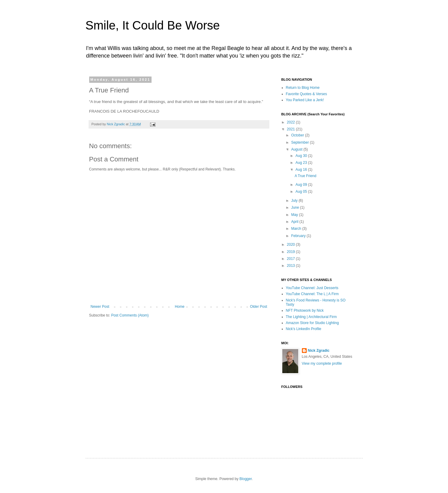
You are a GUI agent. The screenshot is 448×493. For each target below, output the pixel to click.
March (297, 229)
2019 (291, 252)
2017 (291, 259)
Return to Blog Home (303, 88)
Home (180, 307)
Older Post (259, 307)
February (299, 236)
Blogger (246, 479)
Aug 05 (302, 192)
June (295, 207)
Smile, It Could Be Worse (153, 25)
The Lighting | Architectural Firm (311, 317)
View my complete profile (322, 364)
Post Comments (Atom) (130, 315)
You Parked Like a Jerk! (305, 100)
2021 (291, 129)
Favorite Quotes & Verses (307, 94)
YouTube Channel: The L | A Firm (312, 294)
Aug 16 (302, 170)
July (295, 201)
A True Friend (305, 176)
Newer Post (100, 307)
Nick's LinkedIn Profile (304, 329)
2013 (291, 266)
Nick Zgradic (319, 351)
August (297, 149)
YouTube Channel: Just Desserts (312, 288)
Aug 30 (302, 156)
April (295, 222)
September (300, 142)
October (298, 135)
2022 (291, 122)
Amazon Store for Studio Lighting (312, 323)
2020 (291, 245)
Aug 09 (302, 185)
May (295, 215)
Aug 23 (302, 163)
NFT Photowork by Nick (305, 310)
